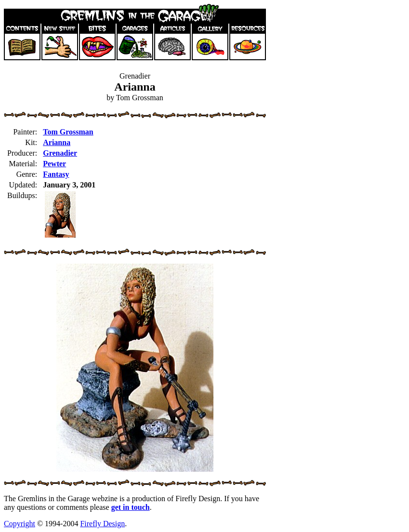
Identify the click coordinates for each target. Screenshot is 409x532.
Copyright (20, 524)
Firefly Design (102, 524)
